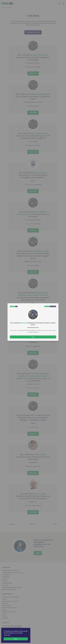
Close (33, 337)
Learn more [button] (7, 635)
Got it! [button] (16, 639)
